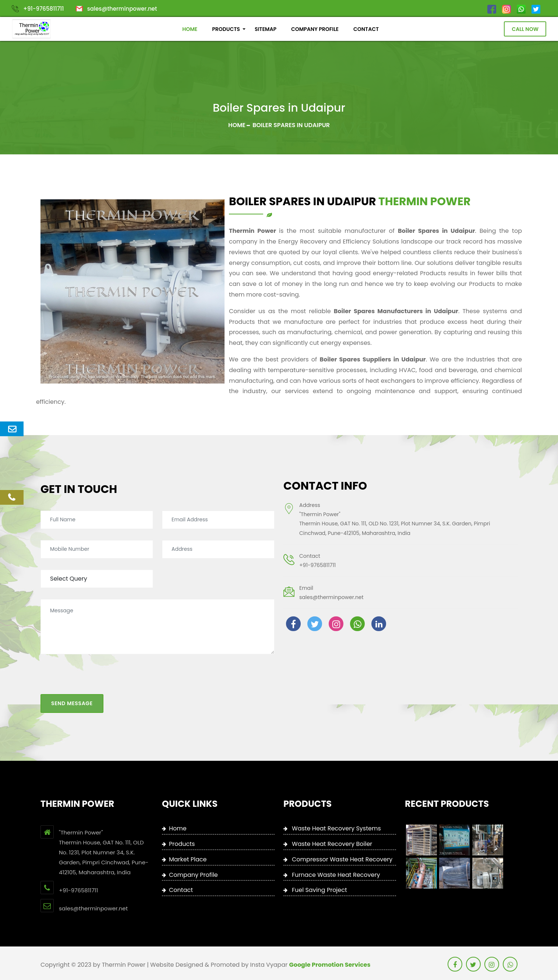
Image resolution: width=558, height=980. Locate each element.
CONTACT (366, 29)
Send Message (72, 667)
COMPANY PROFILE (315, 29)
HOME (190, 29)
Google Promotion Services (330, 965)
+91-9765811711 (43, 9)
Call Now (525, 29)
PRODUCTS (226, 29)
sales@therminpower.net (122, 9)
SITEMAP (266, 29)
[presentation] (96, 644)
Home (237, 125)
